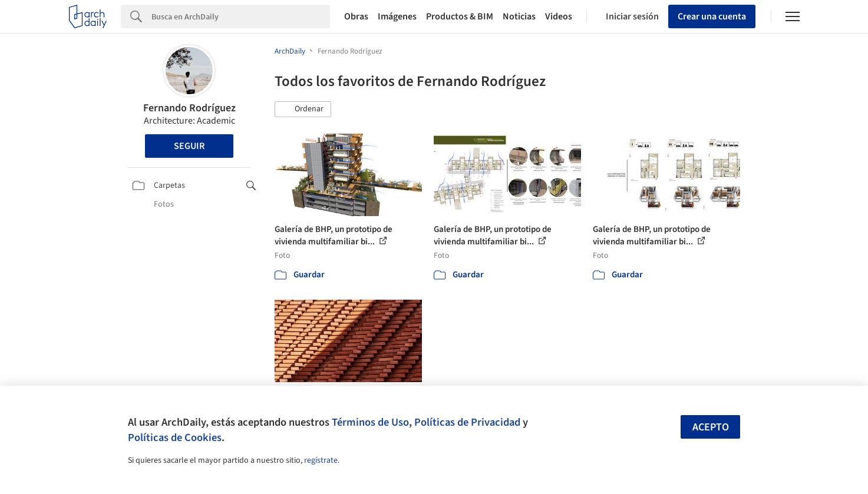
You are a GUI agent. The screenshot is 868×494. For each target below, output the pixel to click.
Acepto (711, 427)
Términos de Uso (370, 422)
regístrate (321, 460)
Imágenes (397, 16)
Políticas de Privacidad (467, 422)
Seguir (189, 146)
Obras (356, 16)
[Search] (241, 16)
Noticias (519, 16)
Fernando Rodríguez (189, 108)
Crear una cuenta (712, 16)
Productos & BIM (460, 16)
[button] (303, 110)
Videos (559, 16)
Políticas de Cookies (175, 437)
